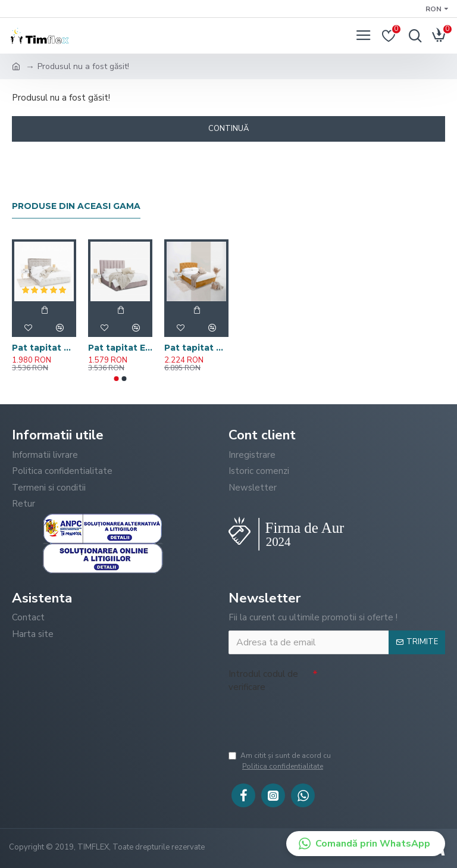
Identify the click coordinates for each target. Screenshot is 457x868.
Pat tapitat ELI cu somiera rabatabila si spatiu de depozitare (120, 348)
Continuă (228, 129)
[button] (117, 379)
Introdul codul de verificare (263, 681)
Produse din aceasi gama (76, 206)
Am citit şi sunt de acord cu (323, 761)
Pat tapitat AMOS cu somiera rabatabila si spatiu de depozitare (44, 348)
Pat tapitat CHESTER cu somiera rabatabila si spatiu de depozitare (196, 348)
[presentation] (319, 720)
